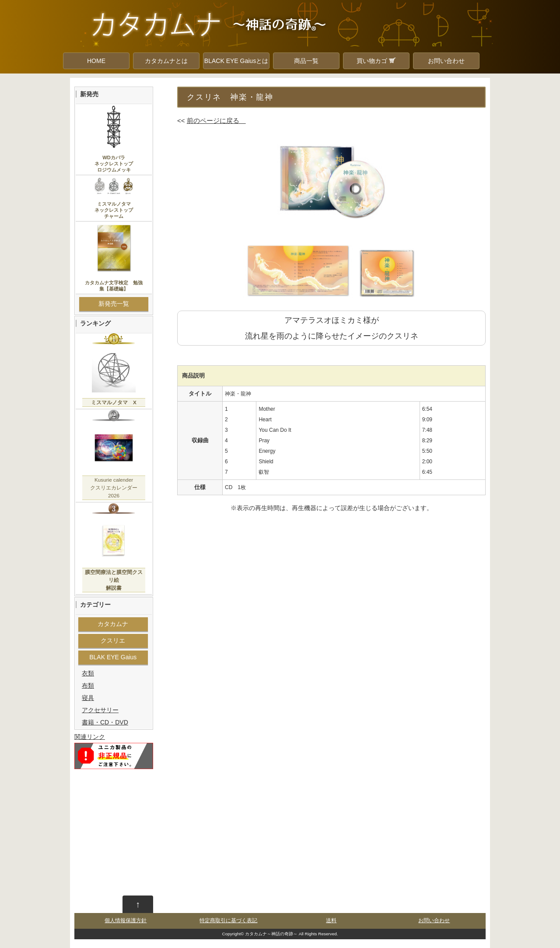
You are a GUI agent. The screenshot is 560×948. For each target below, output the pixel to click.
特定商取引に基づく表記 (228, 920)
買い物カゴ (376, 61)
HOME (96, 61)
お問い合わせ (446, 61)
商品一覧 (306, 61)
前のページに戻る (216, 121)
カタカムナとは (166, 61)
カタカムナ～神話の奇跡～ (271, 934)
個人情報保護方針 (126, 920)
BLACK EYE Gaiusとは (236, 61)
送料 (331, 920)
